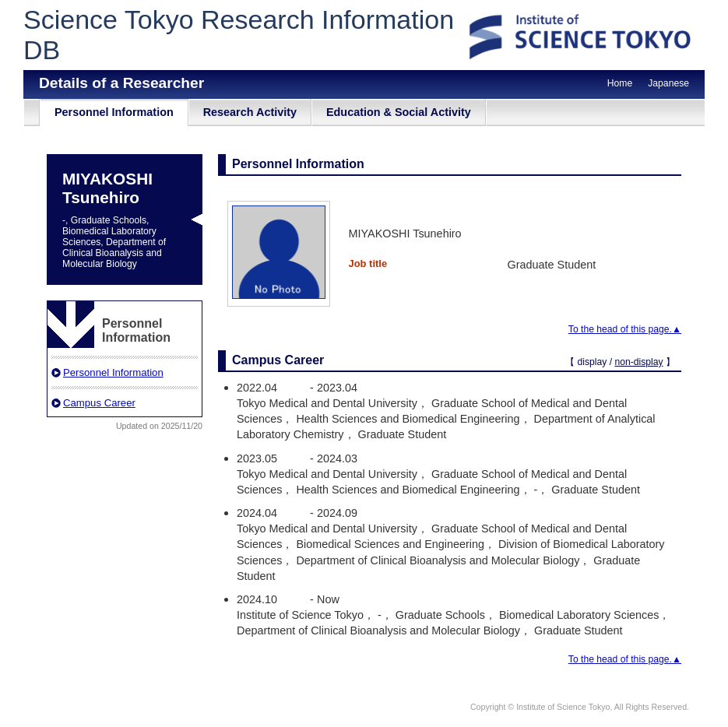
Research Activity (250, 112)
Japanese (668, 83)
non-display (638, 362)
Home (620, 83)
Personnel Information (114, 112)
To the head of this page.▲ (625, 329)
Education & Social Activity (399, 112)
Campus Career (99, 403)
